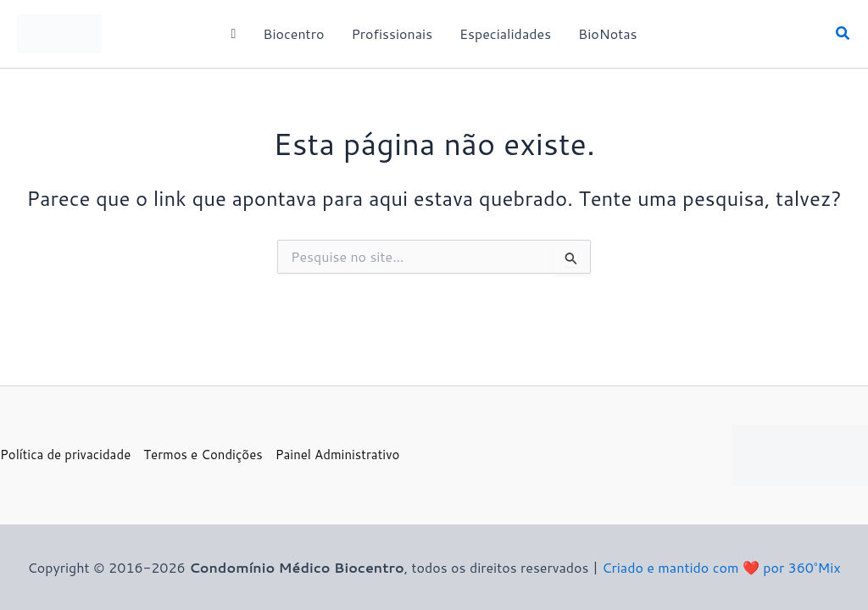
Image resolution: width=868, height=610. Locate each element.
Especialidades (505, 33)
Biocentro (293, 33)
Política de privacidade (65, 455)
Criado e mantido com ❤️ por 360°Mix (721, 567)
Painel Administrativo (338, 455)
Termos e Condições (203, 455)
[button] (843, 34)
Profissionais (392, 33)
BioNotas (607, 33)
